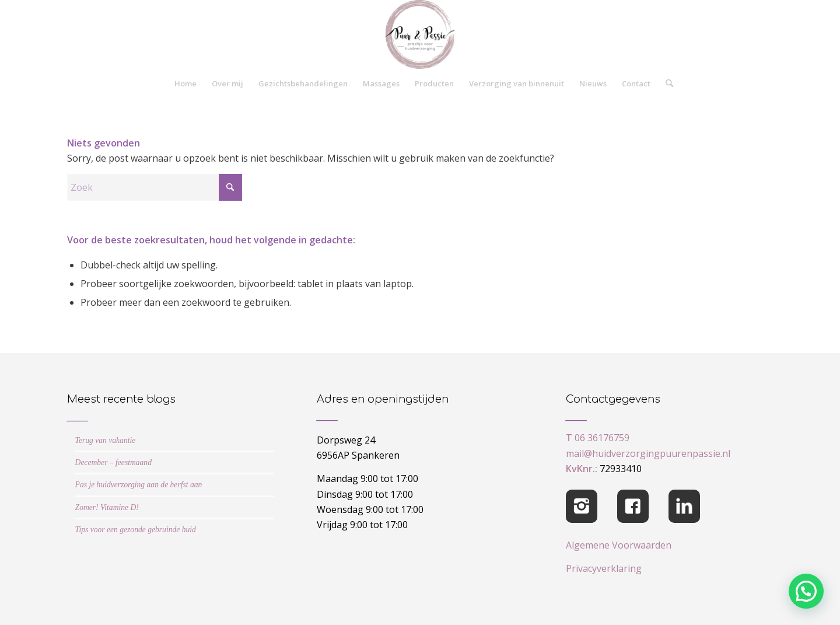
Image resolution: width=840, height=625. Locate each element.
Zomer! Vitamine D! (107, 507)
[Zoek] (666, 83)
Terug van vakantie (106, 440)
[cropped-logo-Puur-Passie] (420, 34)
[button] (806, 591)
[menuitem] (185, 83)
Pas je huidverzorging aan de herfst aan (139, 485)
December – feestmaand (113, 462)
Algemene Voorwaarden (619, 545)
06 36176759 (602, 438)
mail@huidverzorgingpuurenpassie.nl (648, 453)
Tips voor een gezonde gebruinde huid (136, 530)
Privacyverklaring (604, 568)
